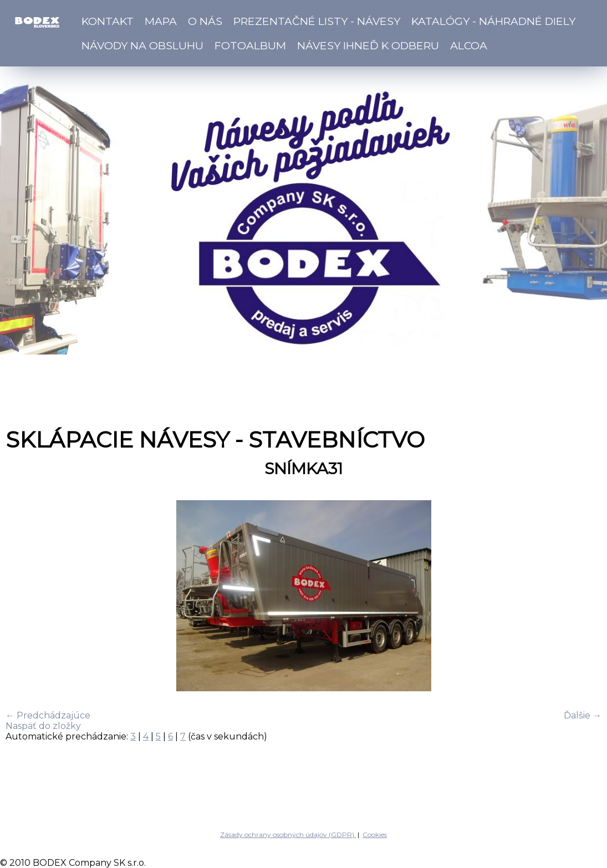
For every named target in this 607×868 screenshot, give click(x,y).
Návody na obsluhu (142, 45)
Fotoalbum (250, 45)
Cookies (375, 834)
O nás (205, 21)
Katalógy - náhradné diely (493, 21)
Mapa (161, 21)
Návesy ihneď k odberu (368, 45)
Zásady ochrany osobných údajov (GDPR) (288, 834)
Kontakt (108, 21)
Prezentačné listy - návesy (317, 21)
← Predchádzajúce (48, 715)
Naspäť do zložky (43, 726)
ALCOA (469, 45)
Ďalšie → (583, 715)
